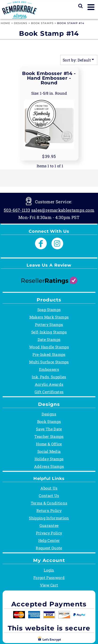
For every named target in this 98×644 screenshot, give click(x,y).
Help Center (49, 540)
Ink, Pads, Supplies (49, 377)
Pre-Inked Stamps (49, 354)
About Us (49, 488)
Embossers (49, 369)
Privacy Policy (49, 533)
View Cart (49, 585)
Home (5, 23)
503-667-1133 (17, 210)
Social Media (49, 451)
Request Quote (49, 548)
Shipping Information (49, 518)
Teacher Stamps (49, 436)
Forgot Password (49, 578)
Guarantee (49, 525)
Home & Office (49, 444)
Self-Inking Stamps (49, 332)
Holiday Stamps (49, 459)
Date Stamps (49, 339)
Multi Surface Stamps (49, 362)
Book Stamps (42, 23)
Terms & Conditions (49, 503)
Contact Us (49, 496)
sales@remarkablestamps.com (63, 210)
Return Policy (49, 510)
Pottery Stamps (49, 324)
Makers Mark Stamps (49, 317)
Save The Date (49, 429)
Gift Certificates (49, 392)
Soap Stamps (49, 309)
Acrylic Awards (49, 384)
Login (49, 570)
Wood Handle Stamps (49, 347)
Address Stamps (49, 466)
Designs (21, 23)
